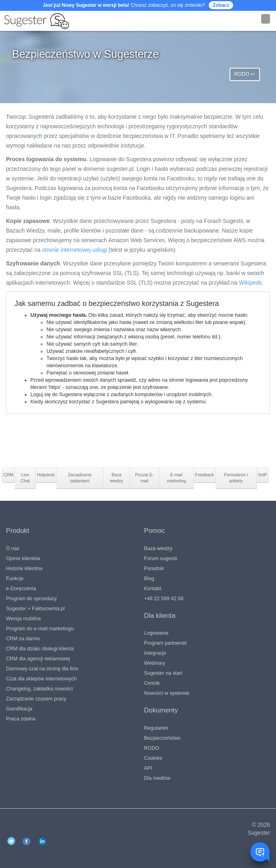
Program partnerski (166, 643)
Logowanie (156, 633)
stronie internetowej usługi (75, 250)
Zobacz (221, 5)
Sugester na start (163, 673)
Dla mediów (157, 778)
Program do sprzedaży (31, 599)
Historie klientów (24, 569)
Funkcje (15, 579)
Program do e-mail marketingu (40, 629)
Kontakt (153, 589)
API (148, 768)
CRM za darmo (23, 639)
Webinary (155, 663)
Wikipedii (250, 283)
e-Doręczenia (21, 589)
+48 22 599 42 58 (164, 599)
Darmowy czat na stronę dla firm (42, 669)
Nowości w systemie (167, 693)
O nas (13, 548)
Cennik (152, 683)
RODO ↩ (245, 74)
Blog (149, 579)
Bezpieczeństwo (162, 738)
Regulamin (156, 728)
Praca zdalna (21, 719)
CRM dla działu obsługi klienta (40, 649)
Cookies (153, 758)
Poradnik (154, 569)
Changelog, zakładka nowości (39, 689)
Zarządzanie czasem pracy (36, 699)
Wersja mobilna (23, 619)
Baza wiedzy (158, 548)
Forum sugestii (161, 558)
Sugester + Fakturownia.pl (35, 609)
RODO (152, 748)
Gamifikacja (19, 709)
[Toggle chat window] (260, 852)
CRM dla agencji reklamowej (38, 659)
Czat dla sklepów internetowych (41, 679)
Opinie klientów (23, 558)
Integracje (155, 653)
